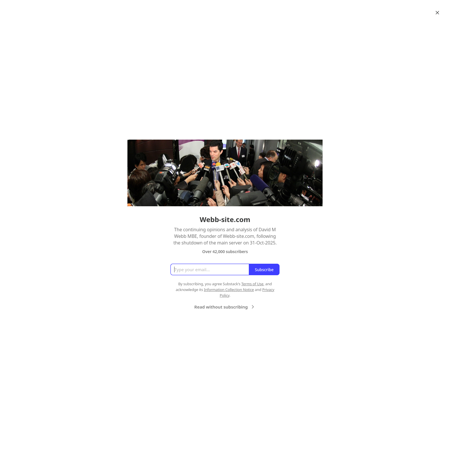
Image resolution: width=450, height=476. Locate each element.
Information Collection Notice (229, 290)
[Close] (437, 13)
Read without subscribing (225, 307)
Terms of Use (252, 284)
